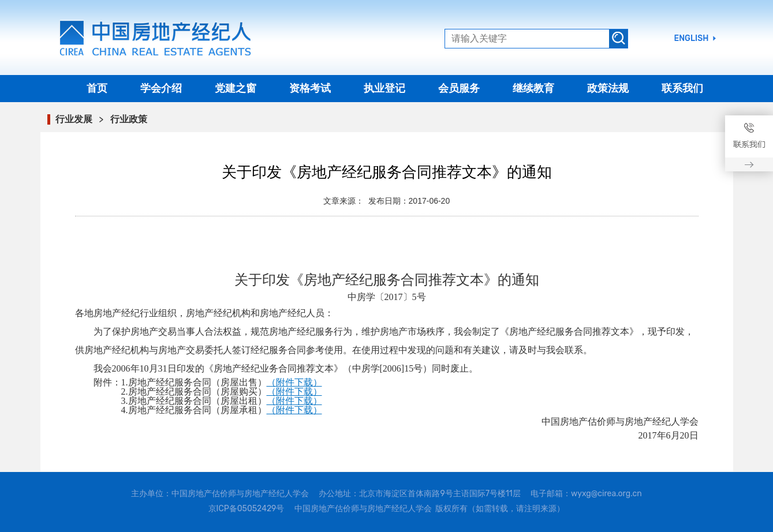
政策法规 (608, 88)
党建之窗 (236, 88)
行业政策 (129, 119)
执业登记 (384, 88)
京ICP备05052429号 (247, 509)
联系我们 (682, 88)
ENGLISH (692, 39)
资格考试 (310, 88)
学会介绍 (161, 88)
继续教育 (533, 88)
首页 (97, 88)
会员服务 (459, 88)
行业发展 (74, 119)
